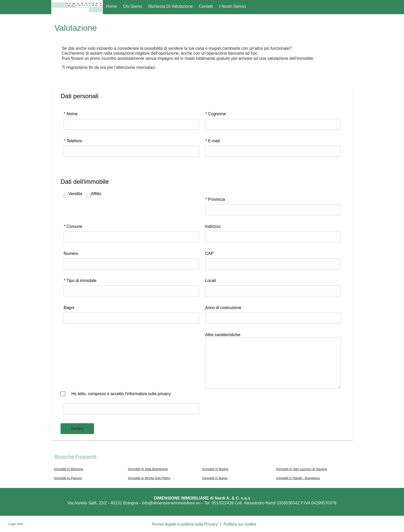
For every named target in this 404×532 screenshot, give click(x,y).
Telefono (73, 141)
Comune (73, 226)
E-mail (212, 141)
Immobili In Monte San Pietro (149, 478)
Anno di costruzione (223, 308)
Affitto (96, 194)
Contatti (206, 6)
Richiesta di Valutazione (171, 6)
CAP (209, 253)
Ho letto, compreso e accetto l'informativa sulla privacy (121, 394)
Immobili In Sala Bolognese (148, 469)
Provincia (215, 199)
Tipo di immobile (80, 281)
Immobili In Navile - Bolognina (298, 478)
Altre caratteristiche (223, 335)
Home (111, 6)
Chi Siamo (133, 6)
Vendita (75, 194)
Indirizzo (213, 226)
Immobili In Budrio (215, 469)
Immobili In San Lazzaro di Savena (302, 469)
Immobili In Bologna (68, 469)
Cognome (216, 114)
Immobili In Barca (215, 478)
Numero (71, 253)
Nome (71, 114)
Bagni (69, 308)
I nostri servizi (233, 6)
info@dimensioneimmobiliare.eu (171, 503)
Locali (211, 281)
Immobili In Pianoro (68, 478)
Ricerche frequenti (75, 457)
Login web (15, 524)
